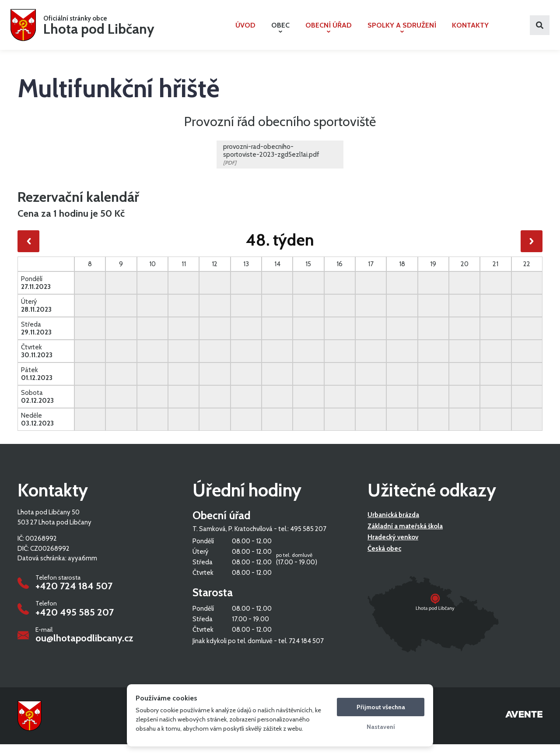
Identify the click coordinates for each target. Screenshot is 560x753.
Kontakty (470, 30)
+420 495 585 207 (75, 621)
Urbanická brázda (393, 524)
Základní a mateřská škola (405, 535)
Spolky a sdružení (402, 31)
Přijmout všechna (381, 707)
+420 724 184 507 (74, 595)
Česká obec (384, 558)
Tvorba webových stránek (524, 725)
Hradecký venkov (393, 546)
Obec (280, 31)
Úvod (245, 30)
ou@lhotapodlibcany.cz (84, 647)
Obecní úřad (329, 31)
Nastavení (381, 727)
